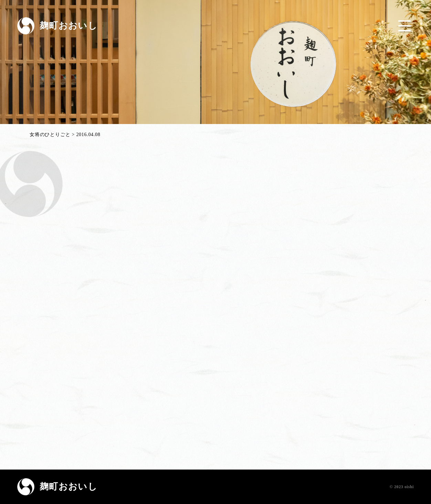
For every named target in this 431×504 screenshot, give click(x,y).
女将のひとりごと (50, 135)
